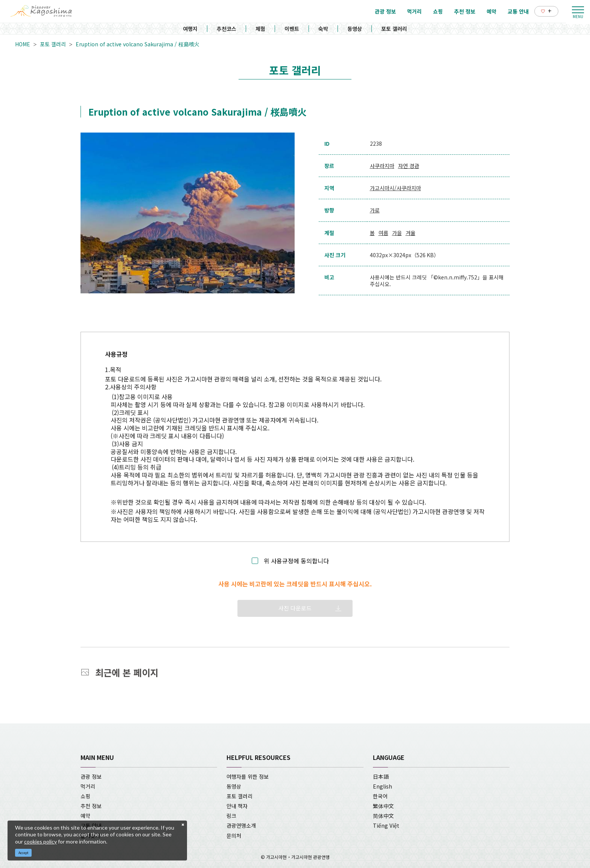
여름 (383, 233)
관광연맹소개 (241, 825)
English (382, 786)
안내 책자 (237, 806)
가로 (375, 210)
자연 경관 (409, 166)
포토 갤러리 (394, 29)
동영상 (355, 29)
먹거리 (88, 786)
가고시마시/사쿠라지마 (395, 188)
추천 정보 (91, 806)
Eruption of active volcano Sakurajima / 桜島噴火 (138, 44)
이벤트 (292, 29)
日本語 (381, 776)
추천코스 (227, 29)
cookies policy (40, 841)
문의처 (234, 836)
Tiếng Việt (386, 825)
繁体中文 (383, 806)
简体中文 (383, 816)
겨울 (411, 233)
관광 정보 (91, 776)
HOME (23, 44)
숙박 (323, 29)
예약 (85, 816)
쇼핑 (85, 796)
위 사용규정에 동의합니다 (296, 561)
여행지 (190, 29)
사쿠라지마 (382, 166)
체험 (260, 29)
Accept (24, 853)
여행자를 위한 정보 (248, 776)
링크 (231, 816)
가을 (397, 233)
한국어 (380, 796)
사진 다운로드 (295, 608)
